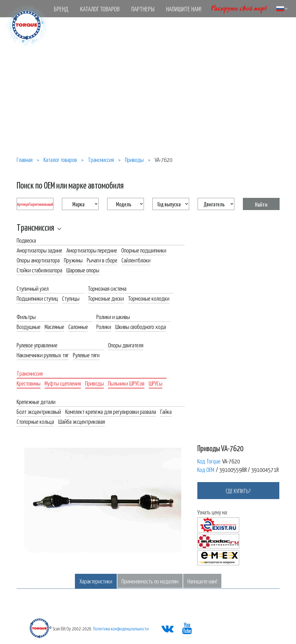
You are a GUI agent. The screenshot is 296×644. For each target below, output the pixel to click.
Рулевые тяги (86, 355)
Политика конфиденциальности (121, 628)
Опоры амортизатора (38, 260)
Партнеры (143, 9)
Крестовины (29, 383)
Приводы (94, 383)
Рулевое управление (37, 345)
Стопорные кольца (35, 421)
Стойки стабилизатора (39, 270)
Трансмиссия (35, 227)
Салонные (78, 326)
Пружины (73, 260)
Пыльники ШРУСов (126, 383)
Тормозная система (107, 288)
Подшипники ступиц (37, 298)
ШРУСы (155, 383)
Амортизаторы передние (92, 250)
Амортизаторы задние (39, 250)
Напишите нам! (184, 9)
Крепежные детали (36, 401)
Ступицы (71, 298)
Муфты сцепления (63, 383)
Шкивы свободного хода (141, 326)
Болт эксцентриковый (39, 411)
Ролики (104, 326)
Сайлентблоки (136, 260)
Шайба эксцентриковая (82, 421)
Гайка (166, 411)
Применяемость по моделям (150, 581)
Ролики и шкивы (113, 316)
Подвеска (26, 240)
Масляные (54, 326)
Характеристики (96, 581)
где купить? (238, 491)
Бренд (61, 9)
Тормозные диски (106, 298)
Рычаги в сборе (102, 260)
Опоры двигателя (126, 345)
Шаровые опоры (83, 270)
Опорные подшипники (144, 250)
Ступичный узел (33, 288)
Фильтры (26, 316)
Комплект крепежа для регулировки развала (111, 411)
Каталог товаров (100, 9)
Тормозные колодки (149, 298)
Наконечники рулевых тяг (43, 355)
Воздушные (29, 326)
